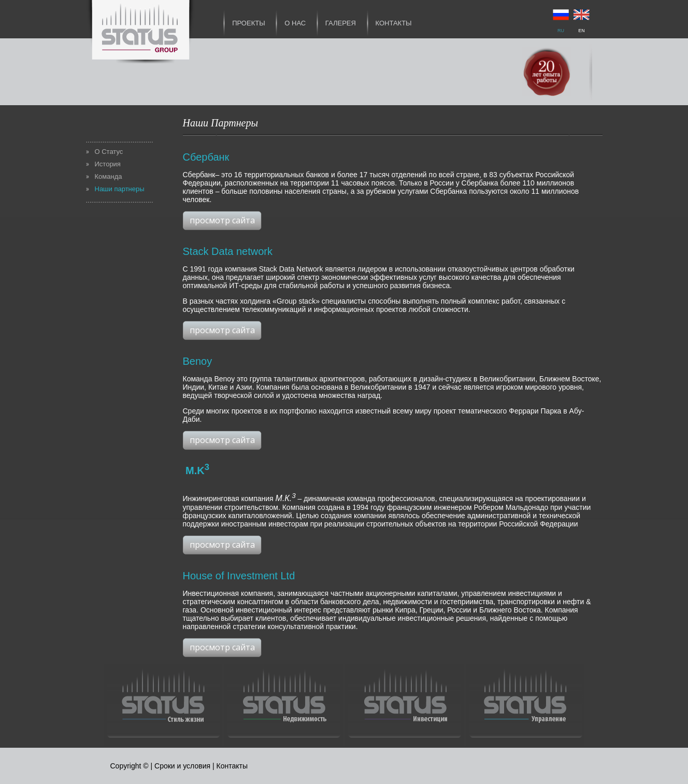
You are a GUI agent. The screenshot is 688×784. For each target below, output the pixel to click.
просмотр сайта (222, 220)
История (108, 164)
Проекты (249, 23)
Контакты (394, 23)
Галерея (341, 23)
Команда (109, 176)
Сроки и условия (182, 766)
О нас (295, 23)
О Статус (109, 152)
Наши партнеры (120, 189)
